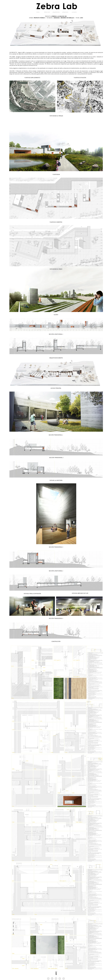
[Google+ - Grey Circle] (52, 979)
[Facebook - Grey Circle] (60, 979)
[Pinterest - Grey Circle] (48, 979)
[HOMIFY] (64, 979)
